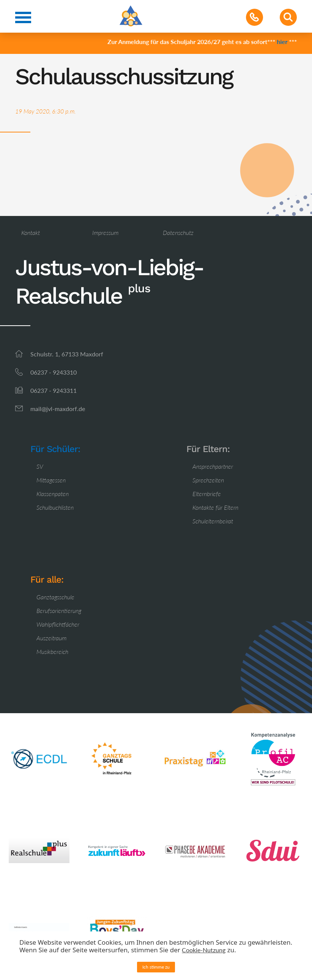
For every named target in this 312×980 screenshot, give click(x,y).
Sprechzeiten (208, 480)
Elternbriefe (207, 494)
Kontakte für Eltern (215, 507)
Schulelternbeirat (213, 521)
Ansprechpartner (213, 466)
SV (40, 466)
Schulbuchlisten (55, 507)
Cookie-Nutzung (204, 950)
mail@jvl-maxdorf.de (58, 409)
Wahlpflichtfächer (58, 624)
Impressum (105, 232)
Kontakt (31, 232)
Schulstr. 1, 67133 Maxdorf (67, 354)
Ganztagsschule (55, 597)
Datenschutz (178, 232)
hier (284, 42)
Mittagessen (51, 480)
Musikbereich (52, 651)
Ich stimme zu (156, 967)
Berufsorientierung (59, 611)
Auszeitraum (51, 638)
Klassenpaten (53, 494)
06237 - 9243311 (54, 390)
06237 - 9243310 (54, 372)
